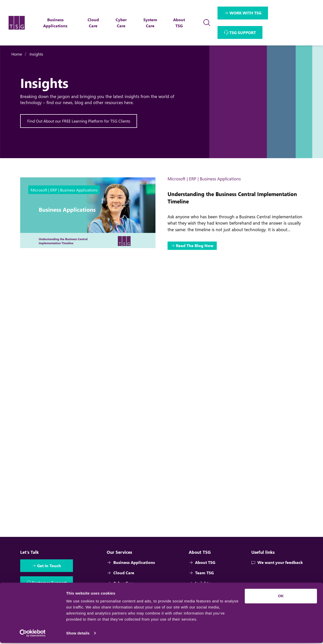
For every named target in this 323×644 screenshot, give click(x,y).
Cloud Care (121, 580)
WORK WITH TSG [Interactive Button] (246, 13)
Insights (36, 54)
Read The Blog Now (195, 246)
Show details (78, 634)
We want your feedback (277, 570)
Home (17, 54)
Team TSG (201, 580)
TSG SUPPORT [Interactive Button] (243, 32)
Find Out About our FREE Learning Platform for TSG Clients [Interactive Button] (79, 121)
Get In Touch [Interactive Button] (50, 574)
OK (281, 597)
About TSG (202, 570)
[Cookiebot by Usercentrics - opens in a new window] (33, 634)
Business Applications (131, 570)
